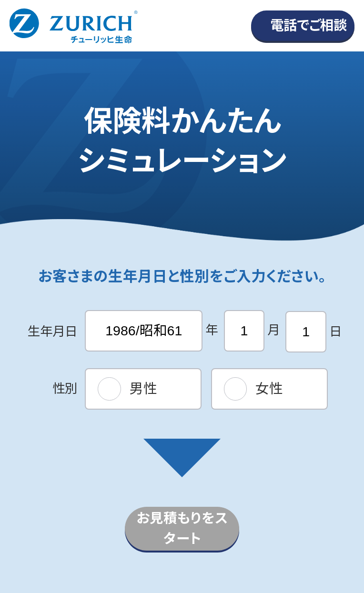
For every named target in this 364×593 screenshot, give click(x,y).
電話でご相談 (308, 25)
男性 (143, 389)
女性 (269, 389)
